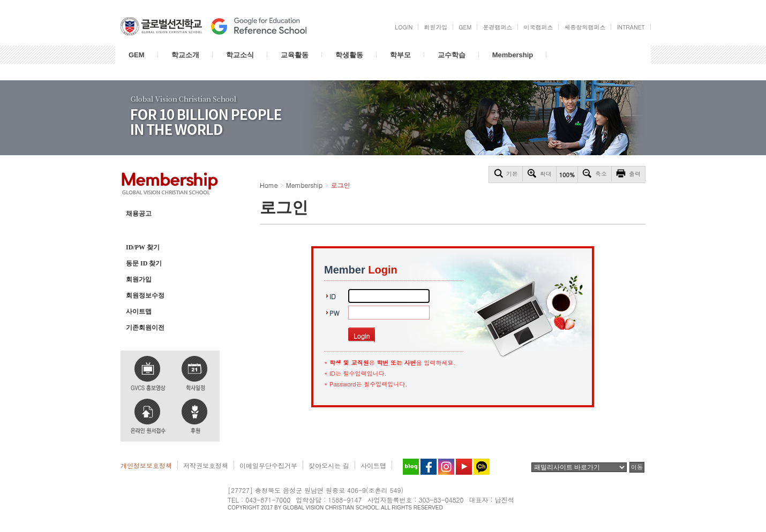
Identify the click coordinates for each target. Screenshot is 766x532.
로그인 (136, 230)
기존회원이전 (145, 328)
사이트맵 (139, 311)
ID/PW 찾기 (143, 247)
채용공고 (139, 214)
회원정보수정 (145, 295)
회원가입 (139, 279)
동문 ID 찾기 (144, 263)
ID (333, 296)
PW (334, 313)
